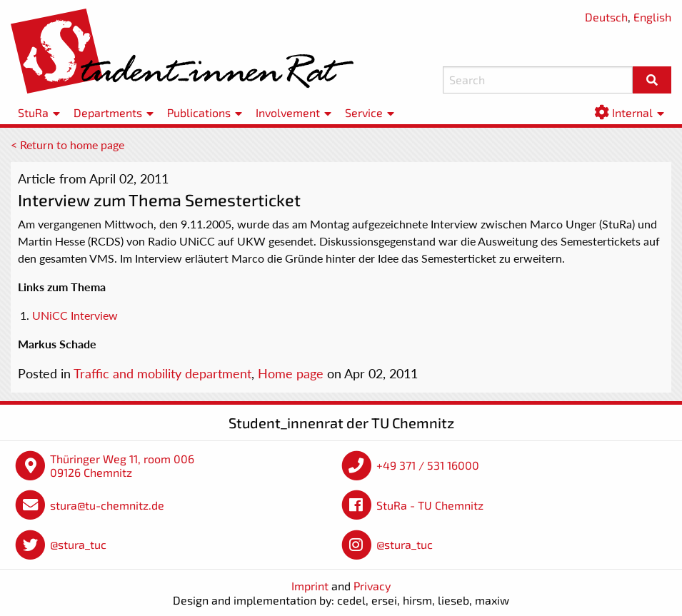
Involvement (288, 112)
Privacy (372, 586)
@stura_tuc (78, 544)
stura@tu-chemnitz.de (107, 505)
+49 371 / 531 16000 (428, 465)
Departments (108, 112)
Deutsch (606, 17)
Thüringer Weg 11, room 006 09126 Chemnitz (122, 466)
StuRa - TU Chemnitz (430, 505)
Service (364, 112)
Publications (199, 112)
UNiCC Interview (75, 315)
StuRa (33, 112)
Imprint (310, 586)
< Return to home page (67, 145)
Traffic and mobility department (162, 373)
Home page (291, 373)
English (652, 17)
